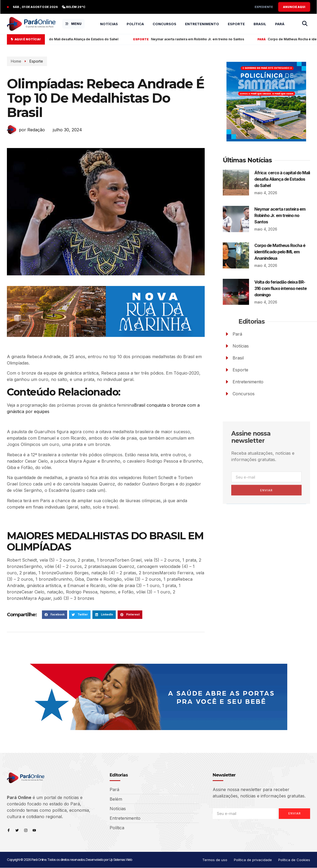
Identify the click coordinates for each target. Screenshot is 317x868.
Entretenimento (202, 24)
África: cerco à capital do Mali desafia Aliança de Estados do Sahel (73, 39)
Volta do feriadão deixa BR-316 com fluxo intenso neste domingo (280, 288)
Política (135, 24)
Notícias (109, 24)
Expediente (264, 7)
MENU (73, 24)
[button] (55, 615)
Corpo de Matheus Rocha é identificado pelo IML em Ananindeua (280, 252)
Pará (280, 24)
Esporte (236, 24)
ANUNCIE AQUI (294, 7)
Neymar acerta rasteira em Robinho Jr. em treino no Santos (202, 39)
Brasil (260, 24)
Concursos (164, 24)
